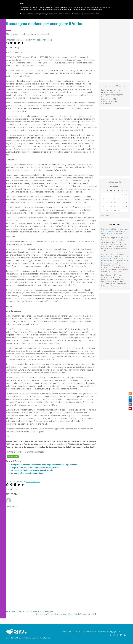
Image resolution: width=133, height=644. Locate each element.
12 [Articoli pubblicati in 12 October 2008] (126, 199)
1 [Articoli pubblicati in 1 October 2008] (111, 195)
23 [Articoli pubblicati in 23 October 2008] (115, 207)
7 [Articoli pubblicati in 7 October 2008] (107, 199)
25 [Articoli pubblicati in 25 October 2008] (123, 207)
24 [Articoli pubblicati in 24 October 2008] (119, 207)
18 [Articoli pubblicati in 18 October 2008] (123, 203)
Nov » (107, 215)
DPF (70, 632)
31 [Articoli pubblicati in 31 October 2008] (119, 211)
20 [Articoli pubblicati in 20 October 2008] (103, 207)
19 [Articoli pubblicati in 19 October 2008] (126, 203)
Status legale (103, 632)
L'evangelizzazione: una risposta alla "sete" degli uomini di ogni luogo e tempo (43, 465)
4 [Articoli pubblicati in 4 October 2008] (123, 195)
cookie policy (98, 10)
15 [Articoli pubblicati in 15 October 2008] (111, 203)
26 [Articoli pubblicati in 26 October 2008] (126, 207)
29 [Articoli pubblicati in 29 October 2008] (111, 211)
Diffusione (77, 632)
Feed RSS (116, 224)
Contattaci (121, 632)
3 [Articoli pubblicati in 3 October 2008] (119, 195)
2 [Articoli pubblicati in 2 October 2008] (115, 195)
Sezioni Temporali (44, 40)
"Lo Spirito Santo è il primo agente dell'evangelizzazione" (34, 467)
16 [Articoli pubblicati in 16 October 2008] (115, 203)
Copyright (113, 632)
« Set (103, 215)
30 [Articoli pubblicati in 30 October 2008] (115, 211)
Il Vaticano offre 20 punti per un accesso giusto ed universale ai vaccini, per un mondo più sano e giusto (115, 231)
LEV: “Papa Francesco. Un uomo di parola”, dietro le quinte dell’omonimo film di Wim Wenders (115, 256)
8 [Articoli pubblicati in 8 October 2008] (111, 199)
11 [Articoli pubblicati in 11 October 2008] (123, 199)
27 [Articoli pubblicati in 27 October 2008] (103, 211)
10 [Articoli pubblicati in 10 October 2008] (119, 199)
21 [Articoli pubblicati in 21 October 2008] (107, 207)
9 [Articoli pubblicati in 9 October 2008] (115, 199)
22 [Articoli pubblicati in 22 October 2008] (111, 207)
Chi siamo (64, 632)
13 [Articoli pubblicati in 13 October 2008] (103, 203)
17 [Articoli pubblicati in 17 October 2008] (119, 203)
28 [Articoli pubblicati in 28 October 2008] (107, 211)
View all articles (12, 507)
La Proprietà (86, 632)
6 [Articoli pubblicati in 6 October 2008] (103, 199)
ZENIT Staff (30, 40)
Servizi (94, 632)
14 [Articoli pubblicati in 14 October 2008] (107, 203)
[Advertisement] (51, 591)
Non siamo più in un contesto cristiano (26, 473)
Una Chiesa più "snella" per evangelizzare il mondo (31, 470)
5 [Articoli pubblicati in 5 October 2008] (126, 195)
